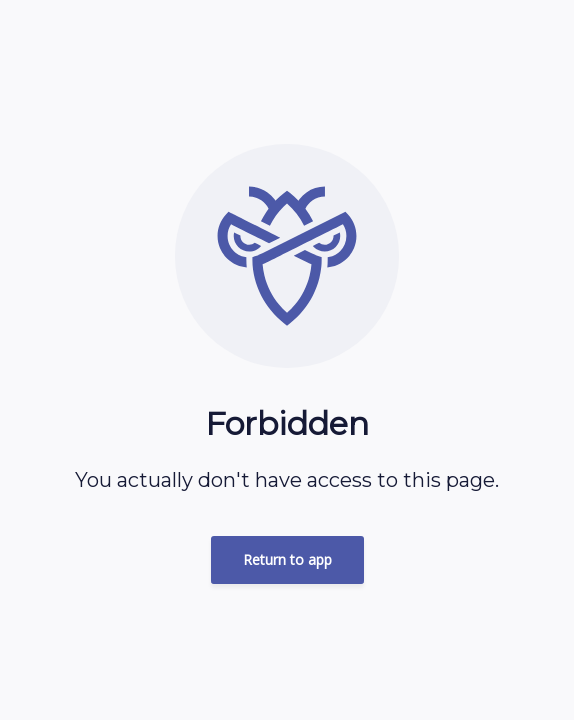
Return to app (287, 559)
